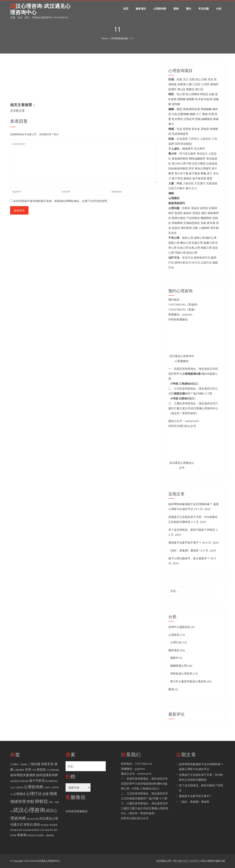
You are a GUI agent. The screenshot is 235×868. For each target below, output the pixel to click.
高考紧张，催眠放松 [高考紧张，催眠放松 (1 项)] (45, 835)
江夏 (189, 84)
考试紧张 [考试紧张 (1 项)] (53, 825)
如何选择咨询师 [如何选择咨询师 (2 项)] (47, 775)
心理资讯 (174, 635)
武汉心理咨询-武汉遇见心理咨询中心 (40, 9)
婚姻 (192, 114)
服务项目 (141, 9)
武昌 (179, 79)
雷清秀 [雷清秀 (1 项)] (13, 835)
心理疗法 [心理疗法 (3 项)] (34, 794)
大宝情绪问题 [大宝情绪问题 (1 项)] (53, 770)
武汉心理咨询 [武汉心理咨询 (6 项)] (29, 810)
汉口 (186, 79)
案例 (176, 9)
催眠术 (174, 658)
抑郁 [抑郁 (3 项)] (30, 801)
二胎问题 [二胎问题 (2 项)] (34, 764)
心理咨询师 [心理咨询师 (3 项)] (34, 787)
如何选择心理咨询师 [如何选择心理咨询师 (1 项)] (19, 781)
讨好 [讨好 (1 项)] (42, 830)
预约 (189, 9)
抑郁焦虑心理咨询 (181, 673)
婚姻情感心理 (178, 666)
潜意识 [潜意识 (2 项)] (28, 824)
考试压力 (202, 154)
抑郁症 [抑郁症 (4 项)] (41, 801)
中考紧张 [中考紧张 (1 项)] (14, 764)
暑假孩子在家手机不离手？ (185, 542)
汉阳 (192, 79)
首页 (126, 9)
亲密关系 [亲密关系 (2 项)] (47, 764)
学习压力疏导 (188, 154)
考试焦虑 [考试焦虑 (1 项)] (45, 825)
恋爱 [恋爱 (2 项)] (46, 794)
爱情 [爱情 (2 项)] (37, 824)
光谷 (210, 79)
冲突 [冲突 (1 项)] (34, 770)
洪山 (198, 79)
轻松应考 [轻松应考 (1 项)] (49, 830)
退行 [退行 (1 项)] (56, 830)
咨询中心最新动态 (179, 627)
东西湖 (181, 84)
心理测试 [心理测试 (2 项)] (19, 794)
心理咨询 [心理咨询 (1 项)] (19, 787)
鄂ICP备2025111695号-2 (187, 861)
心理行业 (176, 642)
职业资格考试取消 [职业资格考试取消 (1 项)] (31, 830)
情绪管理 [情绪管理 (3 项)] (18, 801)
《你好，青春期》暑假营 (184, 550)
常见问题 (204, 9)
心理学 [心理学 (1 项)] (47, 787)
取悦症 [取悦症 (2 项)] (41, 769)
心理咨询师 (160, 9)
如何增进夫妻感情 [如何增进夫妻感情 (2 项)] (23, 775)
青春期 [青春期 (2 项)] (22, 835)
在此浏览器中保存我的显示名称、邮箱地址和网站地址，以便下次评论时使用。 (61, 201)
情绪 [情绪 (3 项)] (53, 794)
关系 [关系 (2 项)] (28, 769)
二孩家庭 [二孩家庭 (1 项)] (23, 764)
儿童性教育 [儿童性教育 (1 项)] (19, 770)
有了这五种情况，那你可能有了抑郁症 (192, 530)
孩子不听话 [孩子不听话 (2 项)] (37, 781)
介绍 (219, 9)
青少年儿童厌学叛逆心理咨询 (188, 681)
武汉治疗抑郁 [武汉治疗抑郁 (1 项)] (32, 819)
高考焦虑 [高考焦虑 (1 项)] (31, 835)
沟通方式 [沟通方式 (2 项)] (17, 824)
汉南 (204, 79)
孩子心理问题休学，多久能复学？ (189, 558)
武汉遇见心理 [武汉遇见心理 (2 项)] (49, 818)
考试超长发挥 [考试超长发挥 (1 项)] (16, 830)
